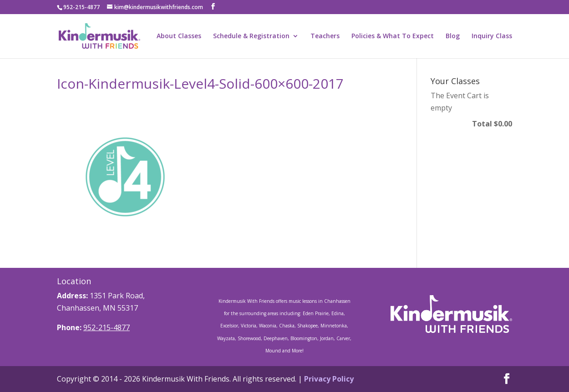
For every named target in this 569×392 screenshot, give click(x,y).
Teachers (325, 36)
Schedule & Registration (251, 36)
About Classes (179, 36)
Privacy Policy (329, 379)
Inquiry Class (492, 36)
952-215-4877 (107, 327)
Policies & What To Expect (393, 36)
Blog (453, 36)
